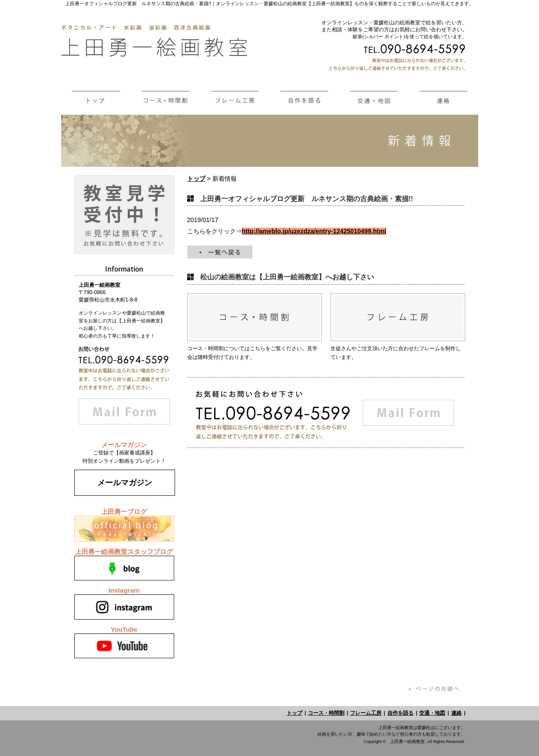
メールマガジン (125, 483)
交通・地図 (432, 713)
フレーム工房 (366, 713)
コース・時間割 (326, 713)
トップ (196, 179)
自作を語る (400, 713)
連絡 (456, 713)
